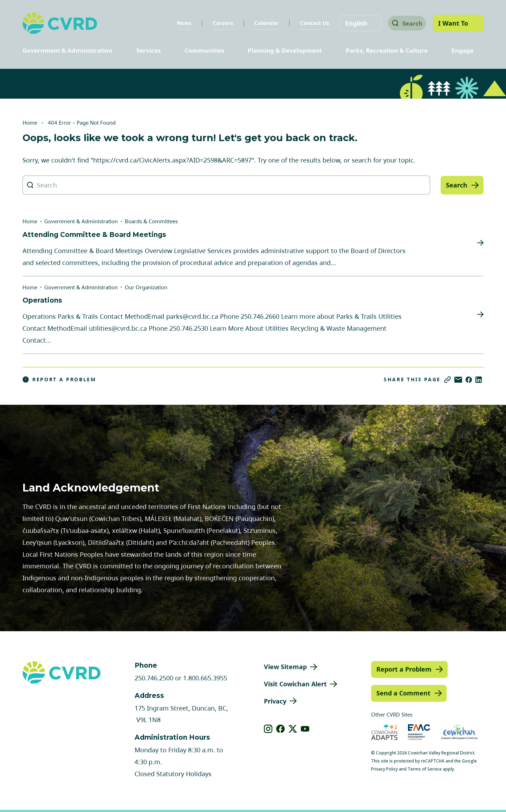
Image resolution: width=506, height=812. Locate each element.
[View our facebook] (281, 729)
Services (148, 50)
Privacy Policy (384, 769)
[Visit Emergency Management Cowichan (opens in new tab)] (419, 732)
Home (30, 123)
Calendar (262, 23)
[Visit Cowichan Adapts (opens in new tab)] (384, 732)
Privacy (275, 701)
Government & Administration (67, 50)
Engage (463, 50)
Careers (218, 23)
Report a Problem (59, 379)
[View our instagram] (268, 729)
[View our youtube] (305, 729)
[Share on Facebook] (469, 380)
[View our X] (293, 729)
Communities (204, 50)
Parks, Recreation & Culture (387, 50)
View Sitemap (285, 667)
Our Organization (146, 287)
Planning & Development (285, 50)
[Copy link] (447, 380)
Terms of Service (425, 769)
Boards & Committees (151, 221)
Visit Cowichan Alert (295, 684)
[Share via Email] (458, 380)
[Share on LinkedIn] (479, 380)
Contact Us (310, 23)
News (179, 23)
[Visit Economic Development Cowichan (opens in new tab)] (459, 732)
